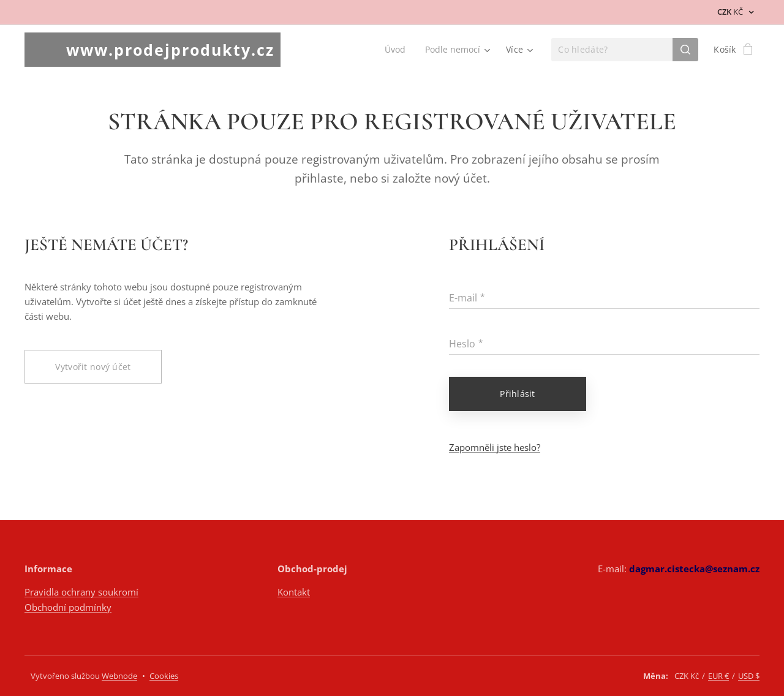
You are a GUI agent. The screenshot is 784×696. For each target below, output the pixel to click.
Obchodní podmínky (68, 607)
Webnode (119, 676)
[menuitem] (396, 50)
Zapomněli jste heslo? (495, 447)
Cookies (164, 676)
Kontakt (294, 592)
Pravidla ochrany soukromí (81, 592)
